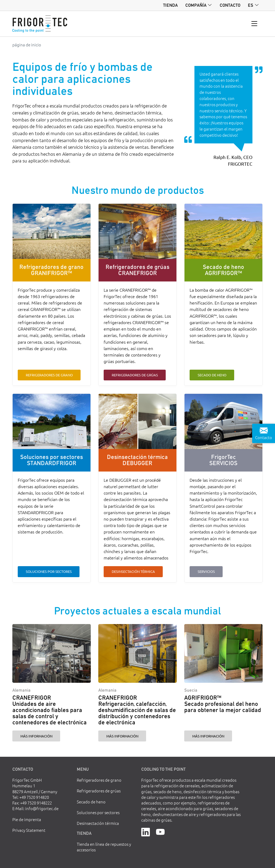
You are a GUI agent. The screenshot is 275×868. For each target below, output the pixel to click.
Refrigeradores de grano (49, 375)
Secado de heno (212, 375)
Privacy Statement (29, 830)
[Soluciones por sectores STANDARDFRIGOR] (51, 421)
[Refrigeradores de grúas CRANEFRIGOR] (137, 231)
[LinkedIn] (146, 831)
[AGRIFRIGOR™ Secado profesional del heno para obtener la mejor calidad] (223, 653)
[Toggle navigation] (254, 24)
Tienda (170, 5)
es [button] (251, 5)
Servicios (206, 571)
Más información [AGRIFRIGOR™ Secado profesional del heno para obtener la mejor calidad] (208, 736)
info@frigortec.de (42, 808)
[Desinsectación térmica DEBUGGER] (137, 421)
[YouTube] (160, 831)
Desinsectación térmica (133, 571)
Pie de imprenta (27, 819)
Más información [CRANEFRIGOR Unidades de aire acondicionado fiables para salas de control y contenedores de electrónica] (36, 736)
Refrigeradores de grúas (135, 375)
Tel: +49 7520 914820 (31, 797)
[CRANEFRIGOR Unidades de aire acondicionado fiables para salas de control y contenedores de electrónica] (51, 653)
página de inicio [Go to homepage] (27, 45)
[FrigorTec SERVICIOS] (223, 421)
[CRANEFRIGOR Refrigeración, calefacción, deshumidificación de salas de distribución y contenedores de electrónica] (137, 653)
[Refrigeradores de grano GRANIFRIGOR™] (51, 231)
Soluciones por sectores (49, 571)
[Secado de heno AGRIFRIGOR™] (223, 231)
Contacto (230, 5)
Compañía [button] (196, 5)
